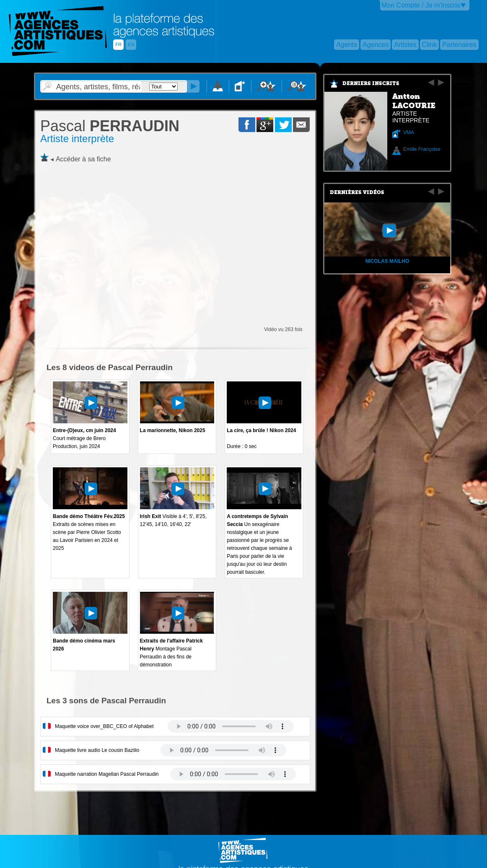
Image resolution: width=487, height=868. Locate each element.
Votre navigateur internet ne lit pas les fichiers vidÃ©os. (231, 726)
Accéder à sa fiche (83, 159)
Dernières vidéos (357, 192)
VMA (409, 132)
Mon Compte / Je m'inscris (421, 5)
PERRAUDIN (110, 126)
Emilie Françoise (422, 149)
